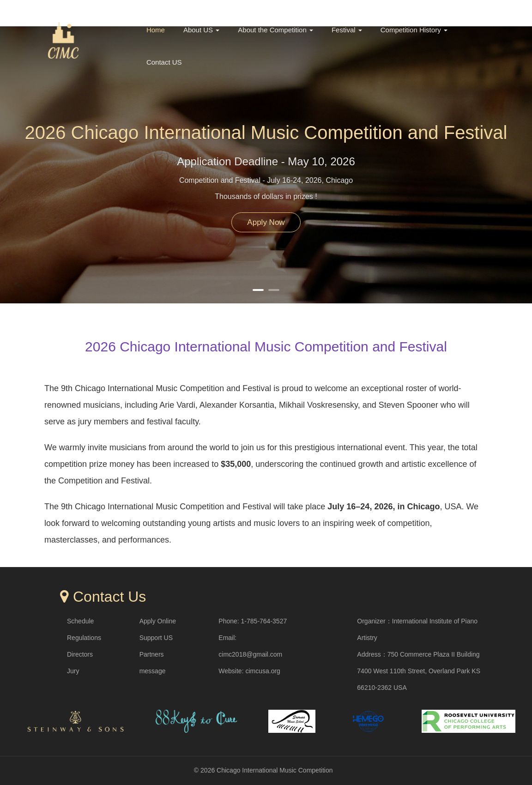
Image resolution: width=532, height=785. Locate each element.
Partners (152, 654)
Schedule (80, 621)
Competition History (414, 30)
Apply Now (266, 222)
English (474, 10)
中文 (441, 10)
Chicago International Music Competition (275, 770)
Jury (73, 671)
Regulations (84, 638)
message (153, 671)
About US (201, 30)
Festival (347, 30)
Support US (156, 638)
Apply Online (158, 621)
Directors (80, 654)
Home (156, 30)
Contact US (164, 62)
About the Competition (275, 30)
